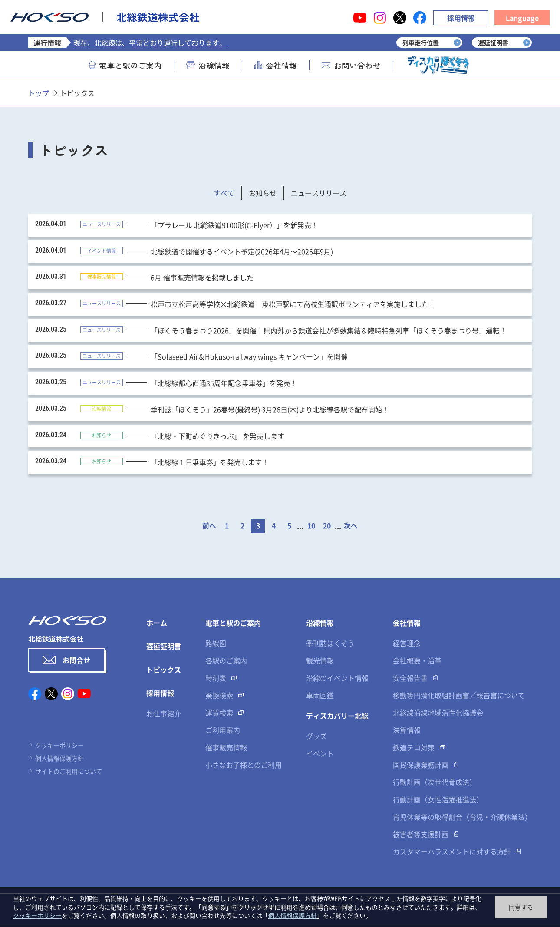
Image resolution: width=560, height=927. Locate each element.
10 (311, 526)
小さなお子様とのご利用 (244, 765)
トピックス (164, 670)
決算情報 (407, 730)
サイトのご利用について (69, 771)
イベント (320, 754)
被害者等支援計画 (421, 835)
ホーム (157, 623)
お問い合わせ (351, 65)
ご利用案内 (223, 730)
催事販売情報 (226, 748)
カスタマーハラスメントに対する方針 (452, 852)
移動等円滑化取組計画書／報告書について (459, 696)
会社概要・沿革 (417, 661)
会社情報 (276, 65)
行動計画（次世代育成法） (435, 782)
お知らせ (263, 193)
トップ (39, 93)
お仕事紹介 (164, 714)
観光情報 (320, 661)
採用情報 (461, 18)
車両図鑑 (320, 696)
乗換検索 (219, 696)
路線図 (216, 643)
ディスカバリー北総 (337, 716)
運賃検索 (219, 713)
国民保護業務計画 (421, 765)
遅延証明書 (164, 647)
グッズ (316, 736)
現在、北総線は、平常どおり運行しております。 (150, 43)
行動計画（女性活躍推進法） (438, 800)
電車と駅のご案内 (125, 65)
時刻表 (216, 678)
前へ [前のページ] (209, 526)
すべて (224, 193)
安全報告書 (410, 678)
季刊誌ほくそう (330, 643)
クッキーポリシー (59, 745)
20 (327, 526)
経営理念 (407, 643)
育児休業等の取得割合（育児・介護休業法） (462, 817)
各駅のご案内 (226, 661)
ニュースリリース (319, 193)
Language (522, 18)
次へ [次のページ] (351, 526)
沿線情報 (208, 65)
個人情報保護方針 (59, 758)
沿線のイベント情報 (337, 678)
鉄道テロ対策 (414, 748)
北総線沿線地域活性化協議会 (438, 713)
